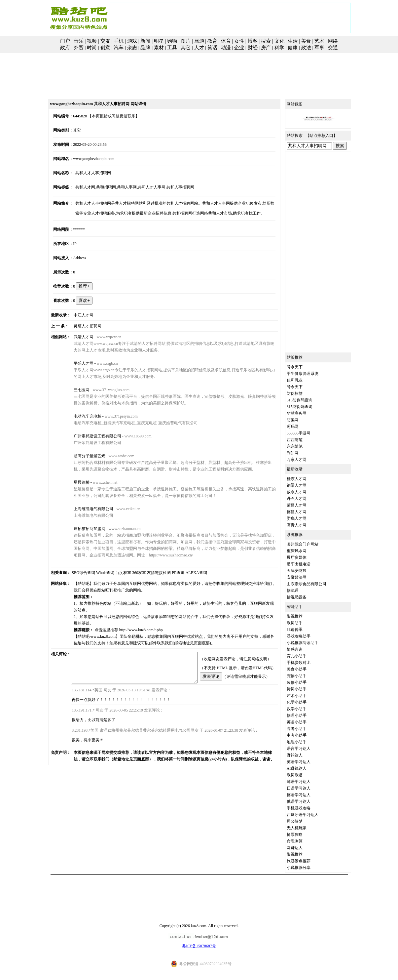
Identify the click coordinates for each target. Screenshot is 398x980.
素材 (159, 48)
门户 (65, 41)
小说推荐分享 (306, 868)
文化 (279, 41)
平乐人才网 (78, 363)
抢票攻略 (302, 835)
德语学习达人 (306, 795)
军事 (319, 48)
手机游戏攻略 (306, 808)
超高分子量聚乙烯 (84, 456)
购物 (172, 41)
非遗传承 (302, 630)
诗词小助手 (304, 689)
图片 (186, 41)
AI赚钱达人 (304, 768)
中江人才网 (78, 315)
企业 (239, 48)
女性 (239, 41)
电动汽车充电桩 (82, 416)
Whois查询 (98, 573)
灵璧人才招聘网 (82, 326)
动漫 (226, 48)
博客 (253, 41)
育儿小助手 (304, 656)
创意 (105, 48)
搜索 (266, 41)
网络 (333, 41)
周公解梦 (302, 821)
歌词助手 (302, 623)
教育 (212, 41)
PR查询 (171, 573)
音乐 (79, 41)
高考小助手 (304, 729)
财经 (253, 48)
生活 (293, 41)
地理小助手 (304, 742)
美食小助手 (304, 669)
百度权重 (116, 573)
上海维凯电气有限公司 (88, 509)
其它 (186, 48)
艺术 (319, 41)
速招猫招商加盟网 (84, 529)
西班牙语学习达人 (310, 815)
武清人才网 (78, 337)
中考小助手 (304, 735)
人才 (199, 48)
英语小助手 (304, 722)
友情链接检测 (152, 573)
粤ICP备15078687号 (199, 946)
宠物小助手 (304, 676)
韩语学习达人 (306, 782)
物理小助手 (304, 715)
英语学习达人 (306, 762)
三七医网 (76, 390)
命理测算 (302, 841)
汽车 (119, 48)
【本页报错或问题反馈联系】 (106, 116)
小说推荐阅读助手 (310, 643)
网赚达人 (302, 848)
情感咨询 (302, 649)
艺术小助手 (304, 696)
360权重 (132, 573)
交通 (333, 48)
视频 (92, 41)
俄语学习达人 (306, 801)
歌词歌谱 (302, 775)
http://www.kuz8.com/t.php (135, 623)
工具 (172, 48)
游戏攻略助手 (306, 636)
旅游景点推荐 (306, 861)
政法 (306, 48)
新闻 (145, 41)
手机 (119, 41)
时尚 (92, 48)
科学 (279, 48)
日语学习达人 (306, 788)
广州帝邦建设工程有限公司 (91, 436)
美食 (306, 41)
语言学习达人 (306, 749)
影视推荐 (302, 616)
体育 (226, 41)
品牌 (145, 48)
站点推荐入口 (329, 136)
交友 (105, 41)
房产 (266, 48)
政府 (65, 48)
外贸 (79, 48)
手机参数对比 (306, 663)
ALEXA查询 (189, 573)
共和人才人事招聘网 (88, 173)
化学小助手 (304, 702)
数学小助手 (304, 709)
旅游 (199, 41)
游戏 (132, 41)
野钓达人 (302, 755)
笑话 (212, 48)
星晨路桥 (76, 482)
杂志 (132, 48)
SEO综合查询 (76, 573)
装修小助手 (304, 682)
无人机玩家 (304, 828)
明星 (159, 41)
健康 (293, 48)
